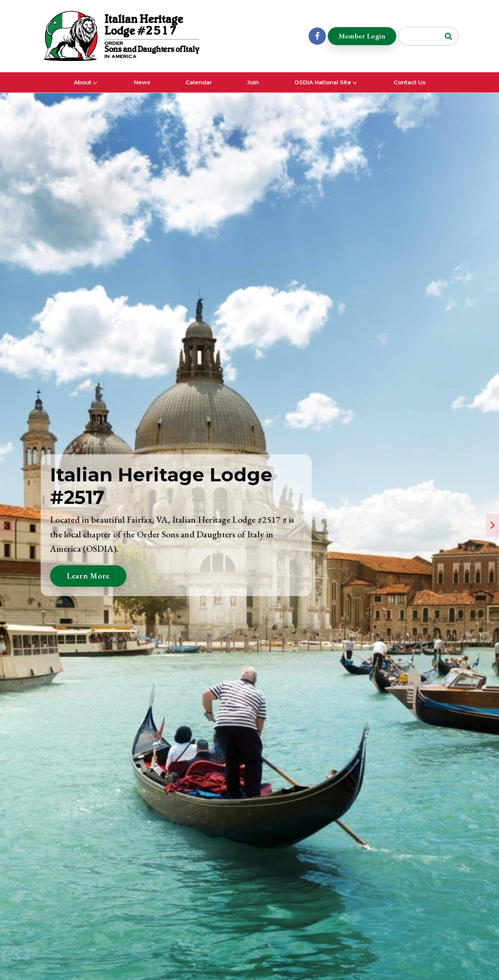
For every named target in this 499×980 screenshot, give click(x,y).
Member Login (361, 39)
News (142, 90)
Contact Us (409, 90)
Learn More (90, 576)
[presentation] (7, 525)
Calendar (199, 90)
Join (253, 90)
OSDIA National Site (323, 90)
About (83, 90)
